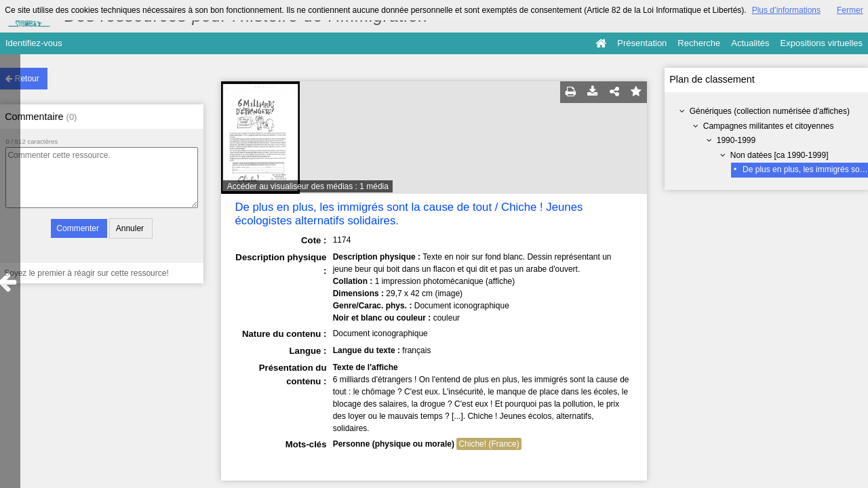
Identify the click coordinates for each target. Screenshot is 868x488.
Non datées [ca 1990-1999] (780, 155)
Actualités (750, 43)
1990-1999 (736, 140)
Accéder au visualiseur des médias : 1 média (308, 186)
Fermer (850, 10)
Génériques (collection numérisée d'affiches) (770, 111)
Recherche (699, 43)
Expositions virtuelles (822, 43)
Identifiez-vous (34, 43)
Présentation (642, 43)
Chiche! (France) (489, 444)
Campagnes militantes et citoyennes (769, 126)
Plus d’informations (786, 10)
